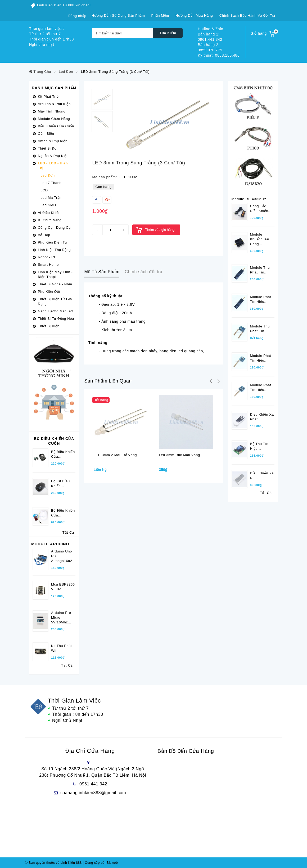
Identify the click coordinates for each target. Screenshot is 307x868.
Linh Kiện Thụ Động (54, 250)
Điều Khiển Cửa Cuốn (56, 126)
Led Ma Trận (51, 198)
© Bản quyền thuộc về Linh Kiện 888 (53, 863)
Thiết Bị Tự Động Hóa (56, 319)
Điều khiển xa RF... (262, 476)
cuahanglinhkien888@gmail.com (93, 793)
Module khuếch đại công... (260, 239)
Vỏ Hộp (44, 235)
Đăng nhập (77, 16)
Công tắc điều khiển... (261, 208)
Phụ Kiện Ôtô (49, 292)
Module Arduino (50, 544)
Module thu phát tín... (260, 270)
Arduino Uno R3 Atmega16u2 (62, 556)
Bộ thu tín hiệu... (259, 446)
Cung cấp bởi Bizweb (100, 863)
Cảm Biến (46, 134)
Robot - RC (47, 257)
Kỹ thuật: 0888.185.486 (219, 55)
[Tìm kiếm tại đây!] (123, 33)
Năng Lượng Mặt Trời (56, 311)
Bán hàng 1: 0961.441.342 (210, 37)
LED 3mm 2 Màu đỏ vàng (115, 455)
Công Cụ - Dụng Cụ (54, 228)
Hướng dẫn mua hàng (194, 15)
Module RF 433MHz (249, 199)
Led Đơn (48, 175)
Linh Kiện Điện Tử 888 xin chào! (64, 5)
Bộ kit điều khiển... (60, 484)
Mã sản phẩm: (105, 177)
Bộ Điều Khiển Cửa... (63, 454)
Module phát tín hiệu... (261, 299)
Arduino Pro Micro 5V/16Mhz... (61, 617)
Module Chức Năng (54, 119)
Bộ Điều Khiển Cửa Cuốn (54, 441)
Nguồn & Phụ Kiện (53, 156)
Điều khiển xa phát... (262, 417)
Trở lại (211, 381)
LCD (44, 190)
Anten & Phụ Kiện (53, 141)
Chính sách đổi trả (143, 272)
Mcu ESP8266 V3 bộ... (63, 587)
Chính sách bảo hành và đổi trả (247, 15)
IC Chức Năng (50, 220)
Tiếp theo (219, 381)
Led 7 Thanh (51, 183)
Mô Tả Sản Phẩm (102, 272)
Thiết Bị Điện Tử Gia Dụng (55, 301)
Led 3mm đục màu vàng (179, 455)
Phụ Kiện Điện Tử (53, 242)
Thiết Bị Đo (47, 148)
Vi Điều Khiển (49, 213)
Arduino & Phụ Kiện (54, 104)
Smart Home (48, 265)
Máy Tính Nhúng (52, 111)
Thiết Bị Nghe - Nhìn (55, 284)
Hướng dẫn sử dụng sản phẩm (118, 15)
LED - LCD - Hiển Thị (53, 166)
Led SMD (48, 205)
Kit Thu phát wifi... (62, 648)
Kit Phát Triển (49, 96)
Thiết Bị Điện (49, 326)
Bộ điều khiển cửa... (63, 513)
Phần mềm (160, 15)
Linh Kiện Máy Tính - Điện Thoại (55, 274)
